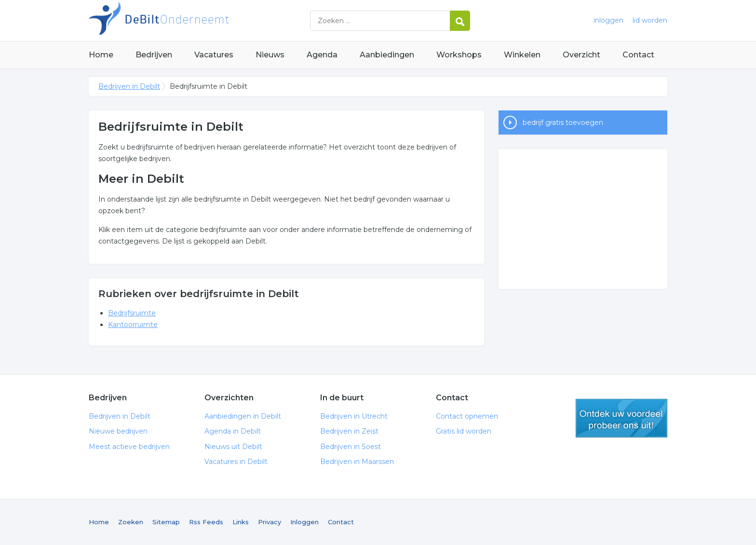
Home (101, 55)
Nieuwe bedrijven (118, 431)
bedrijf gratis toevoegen (563, 123)
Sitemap (166, 522)
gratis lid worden (621, 418)
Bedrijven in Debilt (209, 20)
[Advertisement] (583, 219)
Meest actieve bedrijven (129, 447)
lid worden (650, 20)
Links (241, 522)
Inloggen (304, 522)
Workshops (459, 55)
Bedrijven (154, 55)
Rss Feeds (206, 522)
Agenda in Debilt (233, 431)
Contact (638, 55)
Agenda (322, 55)
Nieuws (270, 55)
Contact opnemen (467, 416)
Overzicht (581, 55)
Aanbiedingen (387, 55)
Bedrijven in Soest (351, 447)
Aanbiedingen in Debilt (243, 416)
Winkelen (522, 55)
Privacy (270, 522)
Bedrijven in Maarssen (357, 462)
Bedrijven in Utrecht (354, 416)
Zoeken (131, 522)
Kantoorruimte (133, 325)
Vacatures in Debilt (236, 462)
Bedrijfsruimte (132, 313)
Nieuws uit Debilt (233, 447)
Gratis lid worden (464, 431)
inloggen (608, 20)
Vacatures (214, 55)
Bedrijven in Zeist (349, 431)
